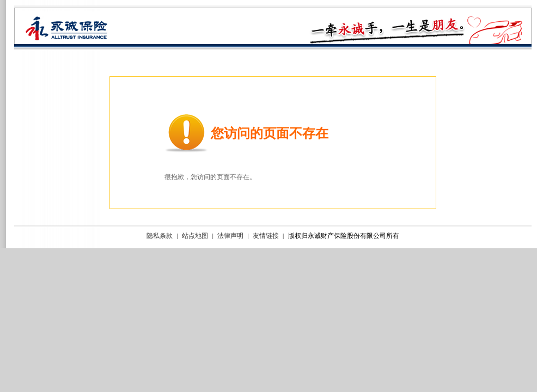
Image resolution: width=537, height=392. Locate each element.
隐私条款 (160, 236)
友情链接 (266, 236)
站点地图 (195, 236)
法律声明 (230, 236)
